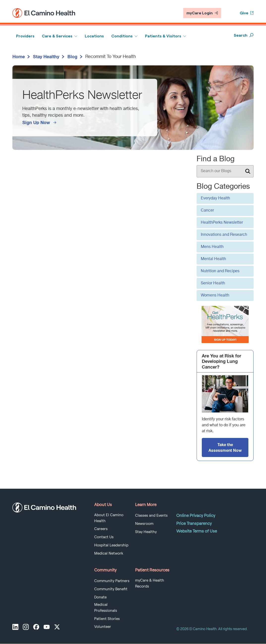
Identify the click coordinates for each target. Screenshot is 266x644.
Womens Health (215, 295)
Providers (25, 36)
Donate (100, 597)
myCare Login (202, 13)
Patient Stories (107, 619)
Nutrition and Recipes (220, 271)
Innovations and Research (224, 235)
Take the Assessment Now (225, 447)
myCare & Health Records (150, 583)
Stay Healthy (46, 56)
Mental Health (213, 259)
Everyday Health (215, 198)
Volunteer (103, 627)
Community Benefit (111, 589)
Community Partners (112, 581)
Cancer (207, 211)
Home (19, 56)
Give (247, 13)
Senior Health (213, 283)
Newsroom (144, 524)
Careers (101, 529)
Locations (94, 36)
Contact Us (104, 537)
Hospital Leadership (111, 545)
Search (244, 35)
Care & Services (57, 36)
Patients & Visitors (163, 36)
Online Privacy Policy (196, 515)
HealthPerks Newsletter (222, 223)
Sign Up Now (36, 122)
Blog (72, 56)
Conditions (122, 36)
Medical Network (109, 553)
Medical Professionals (106, 608)
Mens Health (212, 247)
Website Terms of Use (197, 531)
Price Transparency (194, 523)
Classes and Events (151, 515)
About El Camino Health (109, 518)
